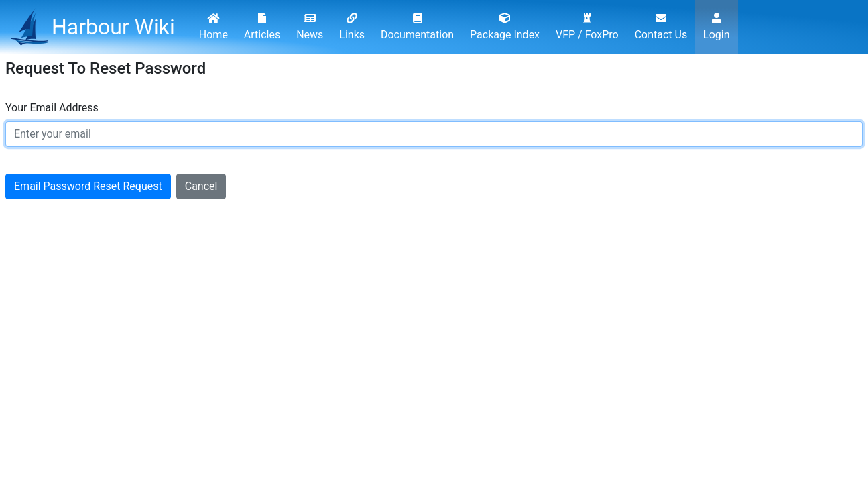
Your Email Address (52, 108)
